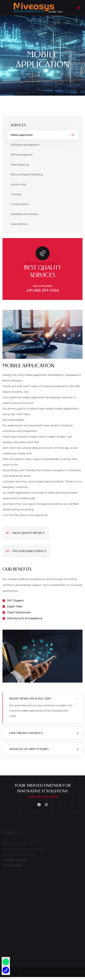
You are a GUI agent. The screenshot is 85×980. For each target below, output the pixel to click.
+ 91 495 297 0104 (42, 797)
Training (16, 194)
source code (18, 184)
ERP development (22, 155)
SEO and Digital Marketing (27, 175)
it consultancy (20, 204)
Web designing (20, 165)
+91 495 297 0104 (42, 291)
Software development (25, 145)
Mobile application (42, 135)
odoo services (19, 224)
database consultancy (25, 214)
